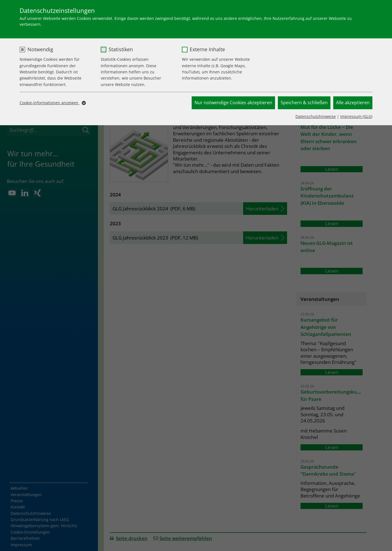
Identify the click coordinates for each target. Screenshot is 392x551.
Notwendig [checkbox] (40, 49)
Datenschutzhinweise (316, 116)
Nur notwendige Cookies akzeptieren (233, 103)
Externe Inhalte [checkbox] (207, 49)
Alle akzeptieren (353, 103)
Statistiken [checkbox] (121, 49)
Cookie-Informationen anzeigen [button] (52, 103)
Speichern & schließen (304, 103)
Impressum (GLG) (356, 116)
